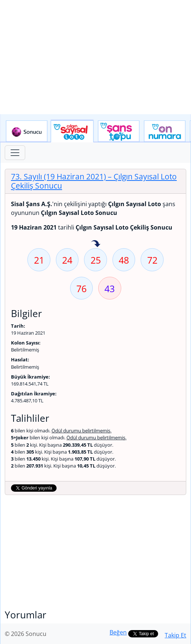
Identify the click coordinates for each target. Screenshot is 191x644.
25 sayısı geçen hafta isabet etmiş (96, 244)
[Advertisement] (95, 57)
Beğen (118, 632)
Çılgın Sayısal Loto (72, 131)
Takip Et (175, 635)
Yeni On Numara (165, 131)
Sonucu (27, 131)
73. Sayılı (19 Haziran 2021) (94, 181)
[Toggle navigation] (15, 153)
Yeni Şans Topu (119, 131)
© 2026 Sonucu (26, 634)
